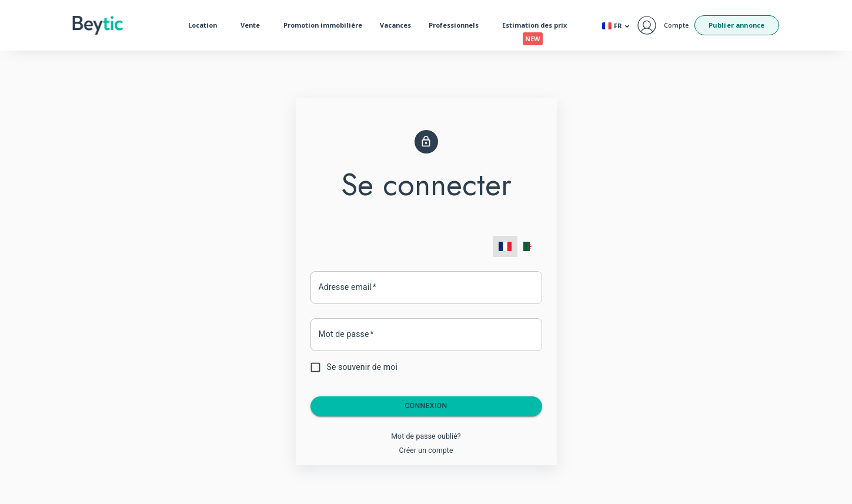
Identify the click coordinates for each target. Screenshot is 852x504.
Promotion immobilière (323, 25)
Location (206, 25)
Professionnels (457, 25)
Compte (676, 25)
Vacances (395, 25)
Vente (253, 25)
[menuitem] (505, 247)
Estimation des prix (537, 28)
